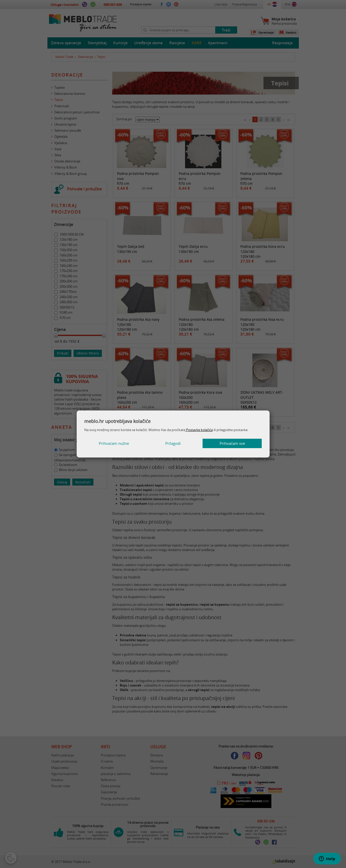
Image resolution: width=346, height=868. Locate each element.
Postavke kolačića (199, 430)
